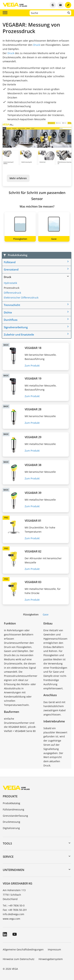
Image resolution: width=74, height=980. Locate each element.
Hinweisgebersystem (51, 959)
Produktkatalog (11, 803)
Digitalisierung (11, 828)
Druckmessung (11, 822)
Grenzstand (11, 269)
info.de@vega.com (13, 914)
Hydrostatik (10, 283)
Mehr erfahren (18, 178)
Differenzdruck (12, 293)
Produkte (10, 796)
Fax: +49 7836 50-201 (15, 910)
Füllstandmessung (13, 809)
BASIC (6, 345)
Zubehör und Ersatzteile (19, 334)
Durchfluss (11, 320)
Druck (37, 45)
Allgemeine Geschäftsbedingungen (23, 949)
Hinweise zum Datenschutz (19, 959)
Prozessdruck (12, 288)
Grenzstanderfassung (15, 816)
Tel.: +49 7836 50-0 (14, 905)
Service (8, 857)
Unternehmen (14, 870)
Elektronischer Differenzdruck (21, 298)
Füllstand (10, 262)
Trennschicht (12, 305)
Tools (7, 843)
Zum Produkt (32, 366)
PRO (6, 518)
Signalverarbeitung (16, 327)
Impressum (54, 949)
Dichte (8, 312)
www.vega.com (11, 919)
